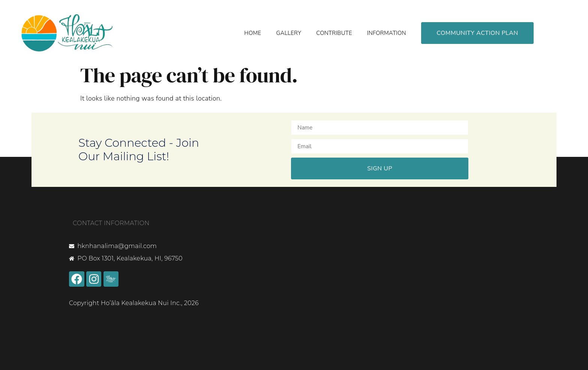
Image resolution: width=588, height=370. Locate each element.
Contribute (334, 33)
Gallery (289, 33)
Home (253, 33)
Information (387, 33)
